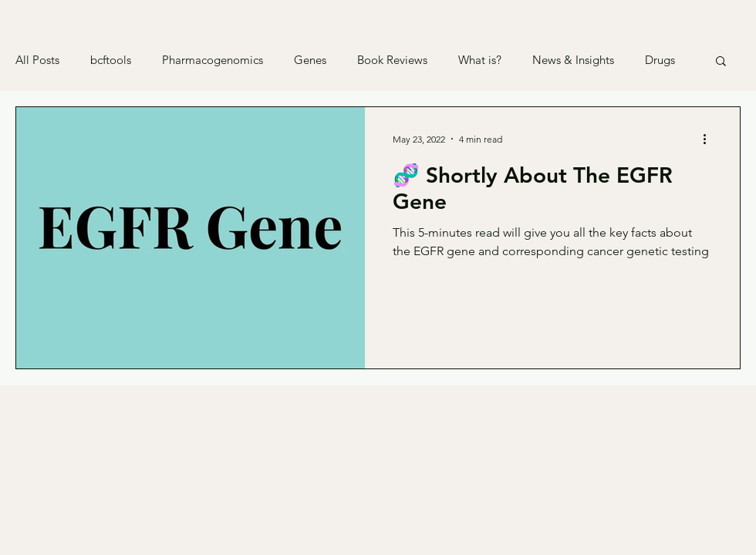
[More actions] (710, 139)
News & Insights (573, 60)
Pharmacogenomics (213, 60)
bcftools (111, 60)
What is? (480, 60)
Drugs (660, 60)
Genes (310, 60)
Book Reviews (392, 60)
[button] (721, 62)
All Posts (37, 60)
